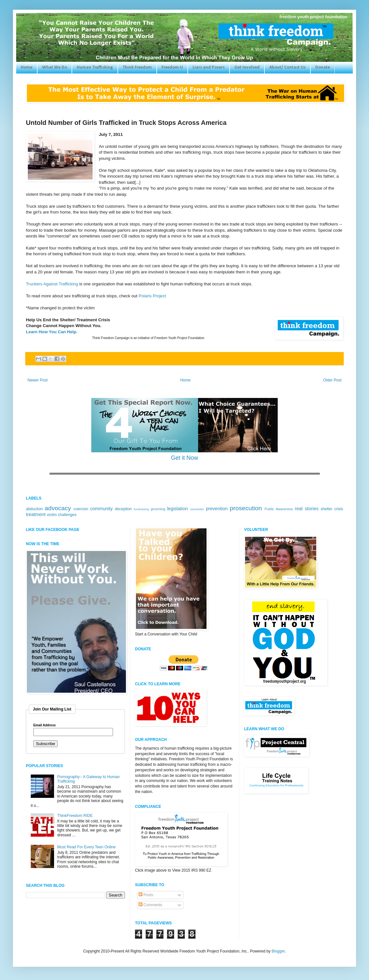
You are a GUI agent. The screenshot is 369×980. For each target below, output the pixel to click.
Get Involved (247, 67)
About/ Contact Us (287, 67)
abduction (34, 509)
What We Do (55, 67)
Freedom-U (172, 67)
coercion (81, 509)
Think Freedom (137, 67)
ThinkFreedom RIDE (75, 816)
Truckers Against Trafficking (52, 284)
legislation (177, 509)
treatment (36, 514)
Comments (150, 905)
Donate (323, 67)
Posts (146, 895)
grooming (158, 509)
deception (123, 509)
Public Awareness (279, 509)
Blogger (278, 951)
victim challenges (62, 515)
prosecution (246, 508)
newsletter (197, 509)
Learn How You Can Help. (52, 332)
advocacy (58, 508)
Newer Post (38, 380)
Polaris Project (152, 296)
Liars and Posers (209, 67)
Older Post (332, 380)
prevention (217, 509)
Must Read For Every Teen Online (87, 847)
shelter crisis (332, 509)
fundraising (141, 509)
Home (27, 67)
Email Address (45, 725)
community (102, 509)
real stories (307, 509)
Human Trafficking (95, 67)
